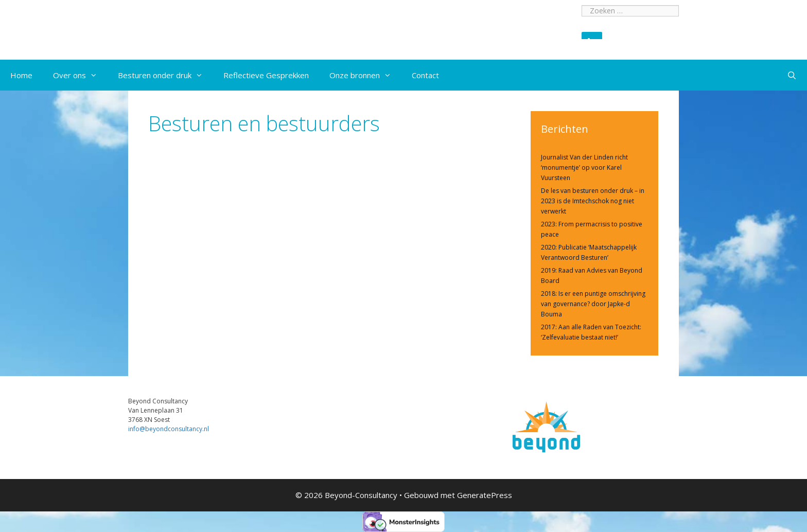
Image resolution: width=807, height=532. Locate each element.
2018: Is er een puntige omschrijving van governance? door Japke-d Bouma (593, 304)
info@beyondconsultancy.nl (169, 429)
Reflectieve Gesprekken (266, 75)
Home (21, 75)
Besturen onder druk (165, 75)
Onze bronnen (365, 75)
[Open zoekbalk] (792, 75)
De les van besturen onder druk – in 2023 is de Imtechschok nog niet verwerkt (593, 201)
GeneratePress (485, 495)
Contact (425, 75)
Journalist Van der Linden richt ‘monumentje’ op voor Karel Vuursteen (584, 167)
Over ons (80, 75)
